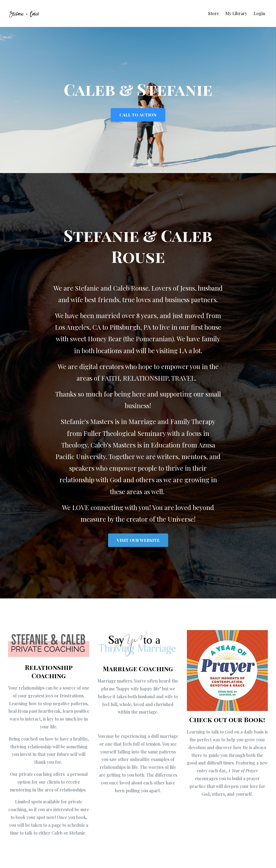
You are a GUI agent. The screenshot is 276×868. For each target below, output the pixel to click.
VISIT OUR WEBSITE (138, 540)
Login (259, 13)
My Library (236, 13)
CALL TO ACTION (138, 115)
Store (213, 13)
